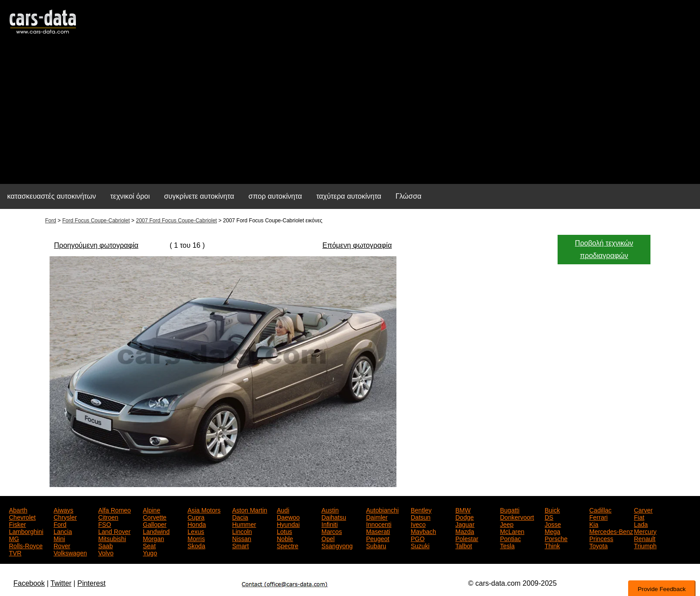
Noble (285, 538)
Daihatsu (334, 517)
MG (14, 538)
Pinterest (91, 583)
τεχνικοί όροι (130, 196)
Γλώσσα (408, 196)
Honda (197, 524)
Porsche (556, 538)
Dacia (240, 517)
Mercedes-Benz (611, 531)
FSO (105, 524)
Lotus (284, 531)
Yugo (150, 552)
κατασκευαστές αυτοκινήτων (52, 196)
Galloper (155, 524)
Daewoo (288, 517)
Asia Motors (204, 509)
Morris (196, 538)
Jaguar (465, 524)
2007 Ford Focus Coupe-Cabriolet (176, 221)
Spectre (287, 545)
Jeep (507, 524)
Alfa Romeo (115, 509)
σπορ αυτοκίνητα (275, 196)
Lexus (196, 531)
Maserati (378, 531)
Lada (641, 524)
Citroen (108, 517)
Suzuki (420, 545)
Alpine (152, 509)
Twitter (61, 583)
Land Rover (114, 531)
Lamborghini (26, 531)
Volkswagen (70, 552)
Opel (328, 538)
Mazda (465, 531)
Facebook (29, 583)
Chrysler (65, 517)
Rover (62, 545)
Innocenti (379, 524)
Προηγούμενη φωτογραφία (96, 245)
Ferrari (598, 517)
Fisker (17, 524)
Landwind (156, 531)
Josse (553, 524)
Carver (643, 509)
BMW (463, 509)
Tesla (507, 545)
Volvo (106, 552)
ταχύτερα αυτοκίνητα (349, 196)
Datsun (421, 517)
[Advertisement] (350, 114)
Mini (59, 538)
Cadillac (600, 509)
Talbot (464, 545)
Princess (601, 538)
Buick (552, 509)
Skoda (196, 545)
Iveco (418, 524)
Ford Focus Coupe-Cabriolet (96, 221)
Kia (594, 524)
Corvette (155, 517)
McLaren (512, 531)
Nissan (242, 538)
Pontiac (510, 538)
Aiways (63, 509)
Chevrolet (22, 517)
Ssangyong (337, 545)
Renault (645, 538)
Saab (106, 545)
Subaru (376, 545)
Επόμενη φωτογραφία (357, 245)
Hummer (244, 524)
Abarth (18, 509)
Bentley (421, 509)
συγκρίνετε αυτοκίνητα (199, 196)
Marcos (332, 531)
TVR (15, 552)
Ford (51, 221)
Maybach (423, 531)
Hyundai (288, 524)
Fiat (639, 517)
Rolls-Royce (26, 545)
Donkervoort (517, 517)
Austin (330, 509)
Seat (149, 545)
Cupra (196, 517)
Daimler (377, 517)
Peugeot (378, 538)
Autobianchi (382, 509)
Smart (240, 545)
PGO (418, 538)
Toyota (598, 545)
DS (549, 517)
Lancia (63, 531)
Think (552, 545)
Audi (283, 509)
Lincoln (242, 531)
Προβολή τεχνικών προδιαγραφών (604, 249)
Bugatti (510, 509)
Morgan (153, 538)
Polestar (467, 538)
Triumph (645, 545)
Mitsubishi (112, 538)
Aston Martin (250, 509)
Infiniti (330, 524)
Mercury (645, 531)
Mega (552, 531)
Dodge (465, 517)
